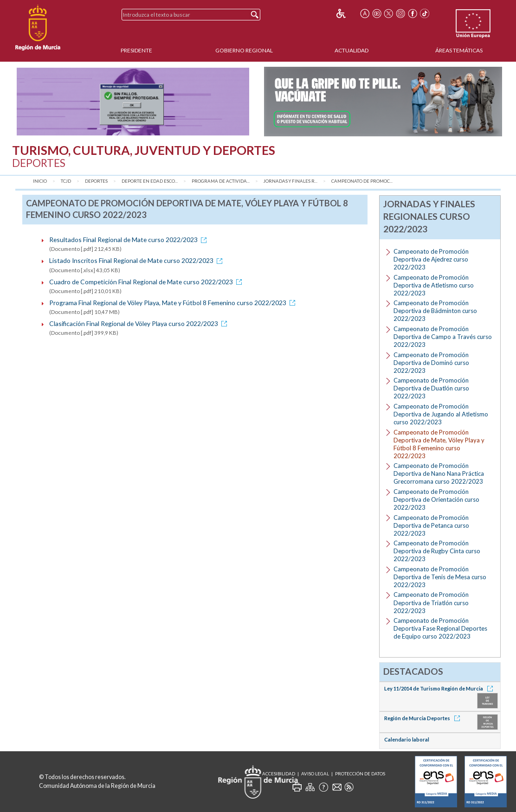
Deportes (96, 181)
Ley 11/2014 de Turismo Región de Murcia (440, 688)
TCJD (66, 181)
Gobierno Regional (244, 50)
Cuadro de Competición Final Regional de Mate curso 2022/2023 (147, 282)
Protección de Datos (360, 774)
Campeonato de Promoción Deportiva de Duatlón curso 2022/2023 (431, 388)
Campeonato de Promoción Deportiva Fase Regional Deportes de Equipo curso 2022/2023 (440, 628)
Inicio (40, 181)
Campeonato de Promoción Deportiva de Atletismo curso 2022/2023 (434, 285)
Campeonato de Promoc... (362, 181)
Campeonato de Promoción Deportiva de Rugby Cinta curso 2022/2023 (437, 551)
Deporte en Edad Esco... (150, 181)
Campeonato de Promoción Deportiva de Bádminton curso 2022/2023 (435, 311)
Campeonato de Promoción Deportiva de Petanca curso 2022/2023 (431, 525)
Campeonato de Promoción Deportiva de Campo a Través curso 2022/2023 (443, 337)
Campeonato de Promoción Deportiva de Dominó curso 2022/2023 (431, 363)
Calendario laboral (407, 739)
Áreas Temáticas (459, 50)
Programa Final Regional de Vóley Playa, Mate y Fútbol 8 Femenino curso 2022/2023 (174, 303)
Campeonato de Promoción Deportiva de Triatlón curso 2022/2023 (431, 602)
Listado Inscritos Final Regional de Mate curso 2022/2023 (137, 260)
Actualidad (352, 50)
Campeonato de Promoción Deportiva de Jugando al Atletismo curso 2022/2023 (441, 414)
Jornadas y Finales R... (290, 181)
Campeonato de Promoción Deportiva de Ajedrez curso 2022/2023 (431, 259)
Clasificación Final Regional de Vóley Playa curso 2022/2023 (140, 323)
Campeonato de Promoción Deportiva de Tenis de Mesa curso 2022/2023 (440, 577)
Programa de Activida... (221, 181)
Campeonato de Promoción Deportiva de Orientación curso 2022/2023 (436, 499)
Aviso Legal (315, 774)
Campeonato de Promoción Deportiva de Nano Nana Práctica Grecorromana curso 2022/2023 (439, 473)
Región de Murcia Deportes (424, 718)
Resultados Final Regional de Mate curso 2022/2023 (129, 240)
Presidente (136, 50)
